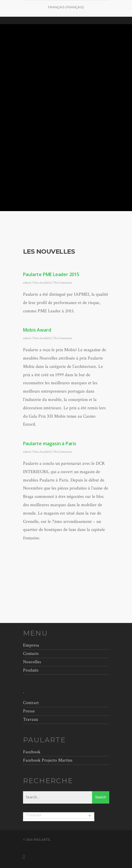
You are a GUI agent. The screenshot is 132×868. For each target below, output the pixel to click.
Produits (31, 670)
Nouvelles (32, 662)
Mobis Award (37, 330)
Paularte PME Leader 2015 (51, 274)
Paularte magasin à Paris (50, 443)
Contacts (31, 654)
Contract (31, 703)
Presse (29, 711)
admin (27, 283)
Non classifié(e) (43, 283)
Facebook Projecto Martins (48, 760)
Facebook (32, 752)
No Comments (63, 283)
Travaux (30, 719)
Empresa (31, 646)
